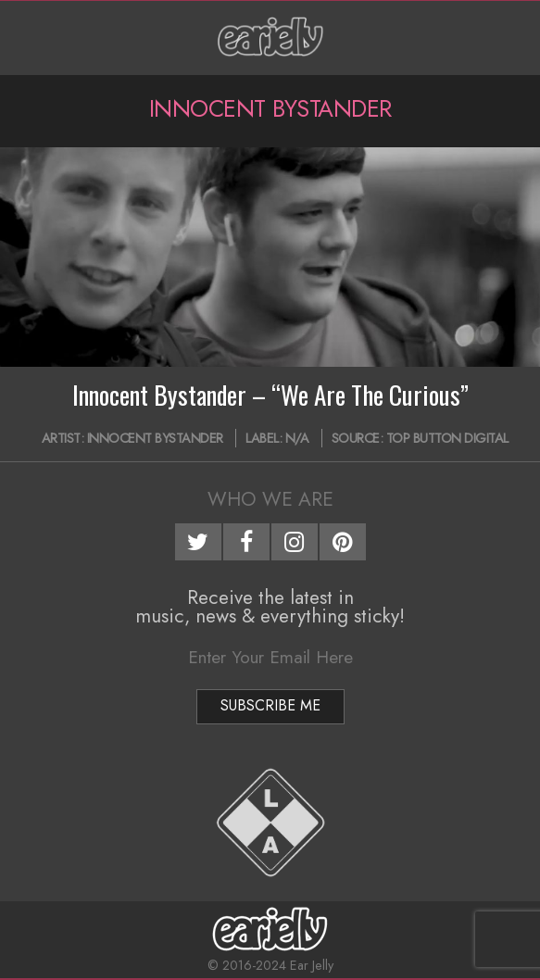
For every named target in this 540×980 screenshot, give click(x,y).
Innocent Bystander (155, 438)
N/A (297, 438)
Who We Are (270, 499)
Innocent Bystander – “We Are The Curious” (270, 395)
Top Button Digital (447, 438)
